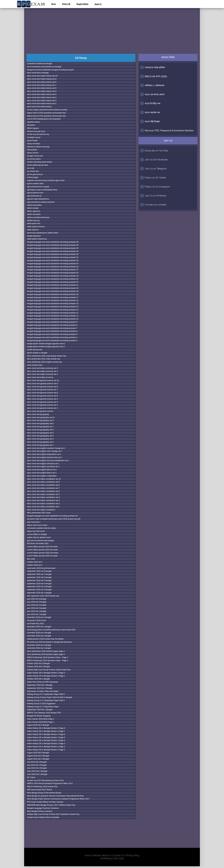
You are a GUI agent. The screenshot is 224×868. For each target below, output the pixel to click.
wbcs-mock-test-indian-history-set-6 (42, 88)
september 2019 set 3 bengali (39, 587)
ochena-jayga (33, 177)
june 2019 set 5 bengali (37, 602)
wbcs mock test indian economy (40, 377)
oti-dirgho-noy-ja (34, 137)
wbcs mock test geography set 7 (40, 427)
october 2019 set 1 (35, 565)
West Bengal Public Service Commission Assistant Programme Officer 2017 (58, 799)
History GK (66, 4)
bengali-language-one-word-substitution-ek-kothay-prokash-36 (53, 242)
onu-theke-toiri (33, 171)
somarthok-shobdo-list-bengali (39, 64)
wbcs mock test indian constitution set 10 (44, 479)
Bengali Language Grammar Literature (43, 808)
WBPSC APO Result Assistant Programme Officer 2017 (50, 783)
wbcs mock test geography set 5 (40, 433)
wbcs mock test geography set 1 (40, 445)
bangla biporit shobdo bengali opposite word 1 (46, 347)
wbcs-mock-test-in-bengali (38, 73)
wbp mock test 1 (34, 522)
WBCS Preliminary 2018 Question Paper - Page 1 (48, 661)
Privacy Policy (133, 855)
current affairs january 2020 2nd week (43, 553)
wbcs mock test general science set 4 (42, 399)
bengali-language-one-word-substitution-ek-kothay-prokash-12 (53, 313)
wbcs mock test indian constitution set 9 (43, 482)
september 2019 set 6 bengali (39, 577)
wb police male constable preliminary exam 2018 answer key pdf (54, 519)
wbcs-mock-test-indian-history (39, 107)
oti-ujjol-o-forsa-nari (35, 156)
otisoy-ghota (32, 150)
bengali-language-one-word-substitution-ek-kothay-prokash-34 (53, 248)
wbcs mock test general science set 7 (42, 390)
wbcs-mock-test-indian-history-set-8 (42, 82)
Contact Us (119, 855)
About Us (98, 4)
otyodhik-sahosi (33, 122)
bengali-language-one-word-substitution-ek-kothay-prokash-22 (53, 282)
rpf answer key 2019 (35, 624)
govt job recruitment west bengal (40, 541)
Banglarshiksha (82, 4)
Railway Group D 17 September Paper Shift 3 (46, 694)
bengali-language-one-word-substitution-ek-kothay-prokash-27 (53, 270)
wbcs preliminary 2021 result (39, 513)
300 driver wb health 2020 (38, 543)
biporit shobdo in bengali (37, 353)
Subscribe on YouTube (154, 151)
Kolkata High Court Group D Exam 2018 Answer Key (49, 670)
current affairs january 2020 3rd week (42, 550)
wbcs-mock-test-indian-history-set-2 (42, 101)
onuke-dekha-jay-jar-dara (37, 165)
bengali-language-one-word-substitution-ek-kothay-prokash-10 (53, 319)
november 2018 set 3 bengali (39, 636)
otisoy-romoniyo (34, 144)
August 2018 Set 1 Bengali (38, 759)
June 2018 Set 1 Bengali (37, 774)
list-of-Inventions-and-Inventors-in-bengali (44, 67)
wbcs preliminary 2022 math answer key (43, 359)
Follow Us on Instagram (155, 187)
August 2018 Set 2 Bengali (38, 756)
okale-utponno (33, 230)
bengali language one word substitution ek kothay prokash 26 (52, 516)
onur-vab (31, 168)
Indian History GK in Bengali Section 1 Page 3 (46, 744)
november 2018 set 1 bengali (39, 648)
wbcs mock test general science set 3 (42, 402)
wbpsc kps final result (36, 531)
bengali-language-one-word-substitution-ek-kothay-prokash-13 (53, 310)
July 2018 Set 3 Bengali (37, 762)
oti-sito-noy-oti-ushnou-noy (38, 134)
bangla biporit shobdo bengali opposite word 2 (46, 344)
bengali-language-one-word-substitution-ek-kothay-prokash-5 (52, 334)
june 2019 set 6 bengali (37, 599)
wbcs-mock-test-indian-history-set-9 (42, 79)
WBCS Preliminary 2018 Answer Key (42, 787)
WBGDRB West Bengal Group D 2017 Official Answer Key (51, 805)
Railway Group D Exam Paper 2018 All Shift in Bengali (49, 697)
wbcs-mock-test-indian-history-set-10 (42, 76)
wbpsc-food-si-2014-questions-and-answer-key (46, 113)
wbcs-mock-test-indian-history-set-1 (42, 104)
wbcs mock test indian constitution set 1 (43, 507)
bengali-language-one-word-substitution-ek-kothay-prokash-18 (53, 294)
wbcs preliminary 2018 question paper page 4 (46, 651)
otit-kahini (31, 125)
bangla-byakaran (34, 236)
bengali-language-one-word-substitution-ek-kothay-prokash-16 (53, 300)
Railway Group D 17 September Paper (43, 707)
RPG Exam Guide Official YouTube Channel (45, 802)
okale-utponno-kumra (36, 227)
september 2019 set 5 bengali (39, 580)
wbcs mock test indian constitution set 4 (43, 497)
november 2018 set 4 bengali (39, 633)
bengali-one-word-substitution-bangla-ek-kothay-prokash (50, 70)
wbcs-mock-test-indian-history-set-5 (42, 91)
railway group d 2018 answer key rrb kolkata (45, 639)
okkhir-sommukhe (34, 205)
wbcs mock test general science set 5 (42, 396)
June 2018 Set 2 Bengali (37, 771)
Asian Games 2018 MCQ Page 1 (41, 722)
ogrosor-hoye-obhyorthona (38, 199)
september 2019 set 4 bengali (39, 584)
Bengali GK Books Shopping (39, 716)
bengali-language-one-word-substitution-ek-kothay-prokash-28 (53, 267)
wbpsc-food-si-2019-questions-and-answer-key (46, 116)
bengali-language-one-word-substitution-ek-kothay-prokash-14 (53, 307)
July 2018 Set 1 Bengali (37, 768)
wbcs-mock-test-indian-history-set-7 (42, 85)
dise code (31, 559)
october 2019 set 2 (35, 562)
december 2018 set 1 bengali (39, 627)
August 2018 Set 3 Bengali (38, 753)
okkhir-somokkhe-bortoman (38, 217)
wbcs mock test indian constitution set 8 (43, 485)
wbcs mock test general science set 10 (43, 380)
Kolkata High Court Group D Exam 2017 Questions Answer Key (53, 814)
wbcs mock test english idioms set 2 (42, 470)
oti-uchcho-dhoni (34, 159)
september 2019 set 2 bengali (39, 590)
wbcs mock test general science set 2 (42, 405)
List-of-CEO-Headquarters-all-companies (44, 119)
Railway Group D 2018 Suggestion (41, 704)
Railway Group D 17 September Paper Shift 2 (46, 700)
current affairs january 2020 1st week (42, 556)
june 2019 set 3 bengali (37, 608)
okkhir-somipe (33, 208)
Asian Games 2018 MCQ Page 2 (41, 719)
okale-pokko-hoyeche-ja (37, 239)
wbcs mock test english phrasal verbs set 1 (45, 457)
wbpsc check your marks (37, 525)
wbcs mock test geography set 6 (40, 430)
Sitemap (97, 855)
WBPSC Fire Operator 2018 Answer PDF (44, 713)
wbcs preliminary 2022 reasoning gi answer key (47, 356)
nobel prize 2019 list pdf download (41, 568)
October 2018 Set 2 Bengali (38, 667)
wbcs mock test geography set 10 (41, 417)
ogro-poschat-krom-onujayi (38, 187)
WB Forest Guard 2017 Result (39, 790)
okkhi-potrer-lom (34, 223)
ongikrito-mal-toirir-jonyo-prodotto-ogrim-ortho (46, 180)
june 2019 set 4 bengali (37, 605)
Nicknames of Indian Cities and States (43, 691)
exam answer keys (35, 365)
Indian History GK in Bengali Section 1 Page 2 (46, 747)
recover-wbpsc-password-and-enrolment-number (47, 110)
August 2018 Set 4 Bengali (38, 725)
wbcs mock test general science (40, 411)
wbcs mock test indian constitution (41, 510)
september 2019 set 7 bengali (39, 574)
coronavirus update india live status (41, 528)
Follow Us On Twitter (153, 178)
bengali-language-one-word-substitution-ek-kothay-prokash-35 (53, 245)
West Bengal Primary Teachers (40, 811)
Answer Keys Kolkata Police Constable (43, 817)
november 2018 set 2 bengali (39, 645)
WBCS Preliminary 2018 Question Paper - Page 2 (48, 657)
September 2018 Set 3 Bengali (40, 685)
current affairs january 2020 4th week (42, 547)
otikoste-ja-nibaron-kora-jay (38, 147)
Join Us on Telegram (153, 169)
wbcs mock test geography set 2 (40, 442)
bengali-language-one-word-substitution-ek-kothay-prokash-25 (53, 273)
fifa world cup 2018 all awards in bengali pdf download (49, 642)
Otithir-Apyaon (33, 128)
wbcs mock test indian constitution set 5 (43, 494)
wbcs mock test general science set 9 (42, 384)
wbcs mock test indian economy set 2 (42, 371)
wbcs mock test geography (38, 414)
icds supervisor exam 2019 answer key (43, 596)
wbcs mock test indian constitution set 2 (43, 504)
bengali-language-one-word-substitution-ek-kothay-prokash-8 (52, 325)
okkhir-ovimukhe (34, 214)
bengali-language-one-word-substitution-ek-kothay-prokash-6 (52, 331)
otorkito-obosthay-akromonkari (40, 162)
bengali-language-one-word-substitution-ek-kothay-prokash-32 (53, 254)
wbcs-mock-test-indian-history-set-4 (42, 94)
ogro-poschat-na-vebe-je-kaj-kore (41, 202)
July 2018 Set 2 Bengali (37, 765)
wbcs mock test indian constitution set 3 (43, 500)
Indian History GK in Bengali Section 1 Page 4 (46, 740)
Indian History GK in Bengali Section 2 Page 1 (46, 676)
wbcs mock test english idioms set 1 (42, 473)
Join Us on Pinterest (153, 196)
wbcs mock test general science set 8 (42, 387)
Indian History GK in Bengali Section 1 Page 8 (46, 728)
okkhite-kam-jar (33, 221)
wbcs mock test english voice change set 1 (45, 451)
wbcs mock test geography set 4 (40, 436)
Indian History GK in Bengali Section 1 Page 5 (46, 737)
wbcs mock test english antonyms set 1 (43, 464)
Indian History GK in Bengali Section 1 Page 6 (46, 734)
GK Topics (31, 777)
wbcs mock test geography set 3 (40, 439)
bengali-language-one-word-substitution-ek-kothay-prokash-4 (52, 337)
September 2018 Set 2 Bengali (40, 688)
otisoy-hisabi (32, 140)
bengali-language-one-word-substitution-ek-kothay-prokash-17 (53, 297)
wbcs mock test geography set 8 (40, 424)
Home (54, 4)
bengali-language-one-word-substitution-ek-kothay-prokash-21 (53, 285)
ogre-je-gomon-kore (35, 193)
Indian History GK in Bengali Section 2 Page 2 (46, 673)
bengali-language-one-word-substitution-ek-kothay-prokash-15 (53, 304)
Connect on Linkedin (153, 205)
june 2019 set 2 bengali (37, 611)
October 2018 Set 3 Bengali (38, 663)
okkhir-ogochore (34, 211)
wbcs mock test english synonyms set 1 (43, 467)
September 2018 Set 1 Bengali (40, 710)
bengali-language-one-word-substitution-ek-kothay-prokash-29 (53, 264)
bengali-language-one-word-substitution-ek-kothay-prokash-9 (52, 322)
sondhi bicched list (35, 350)
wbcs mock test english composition (42, 476)
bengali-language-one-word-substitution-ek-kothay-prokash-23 (53, 279)
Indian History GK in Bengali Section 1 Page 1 (46, 750)
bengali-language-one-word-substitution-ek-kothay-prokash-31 (53, 257)
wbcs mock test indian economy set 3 (42, 368)
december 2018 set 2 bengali (39, 617)
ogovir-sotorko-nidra (35, 184)
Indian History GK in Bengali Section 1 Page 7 (46, 731)
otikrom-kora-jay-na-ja (36, 131)
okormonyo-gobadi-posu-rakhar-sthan (43, 233)
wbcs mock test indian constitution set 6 (43, 491)
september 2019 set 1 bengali (39, 593)
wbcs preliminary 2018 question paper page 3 (46, 654)
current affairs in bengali (37, 534)
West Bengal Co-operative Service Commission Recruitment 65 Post (55, 796)
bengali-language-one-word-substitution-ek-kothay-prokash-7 (52, 328)
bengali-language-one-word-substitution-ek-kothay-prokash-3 (52, 341)
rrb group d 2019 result (36, 620)
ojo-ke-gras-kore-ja (35, 174)
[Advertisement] (112, 27)
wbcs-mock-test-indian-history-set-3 (42, 97)
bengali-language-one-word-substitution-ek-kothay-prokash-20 (53, 288)
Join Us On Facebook (154, 160)
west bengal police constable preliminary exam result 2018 (51, 630)
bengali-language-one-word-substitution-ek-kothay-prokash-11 (53, 316)
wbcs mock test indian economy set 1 (42, 374)
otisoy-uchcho (33, 153)
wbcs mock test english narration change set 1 (46, 448)
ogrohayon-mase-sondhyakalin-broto (42, 190)
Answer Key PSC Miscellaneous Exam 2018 (45, 781)
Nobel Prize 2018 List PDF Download (42, 682)
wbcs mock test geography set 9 (40, 420)
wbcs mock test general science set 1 (42, 408)
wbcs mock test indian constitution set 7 (43, 488)
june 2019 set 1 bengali (37, 614)
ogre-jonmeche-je (34, 196)
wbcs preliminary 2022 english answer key (44, 362)
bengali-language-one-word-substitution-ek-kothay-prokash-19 (53, 291)
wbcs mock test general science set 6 (42, 393)
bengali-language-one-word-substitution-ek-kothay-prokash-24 (53, 276)
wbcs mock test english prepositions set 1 (44, 454)
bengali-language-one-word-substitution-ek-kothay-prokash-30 (53, 260)
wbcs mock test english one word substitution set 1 (48, 460)
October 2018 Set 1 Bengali (38, 679)
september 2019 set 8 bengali (39, 571)
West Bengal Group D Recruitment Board (44, 793)
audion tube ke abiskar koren (39, 537)
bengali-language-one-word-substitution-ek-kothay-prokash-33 (53, 251)
